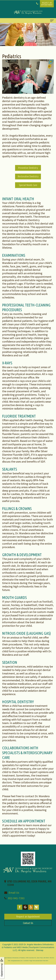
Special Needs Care (28, 185)
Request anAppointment (47, 4)
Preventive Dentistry (28, 168)
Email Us (14, 893)
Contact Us (28, 923)
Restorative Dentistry (28, 176)
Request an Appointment (28, 916)
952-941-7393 (16, 898)
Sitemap (40, 950)
